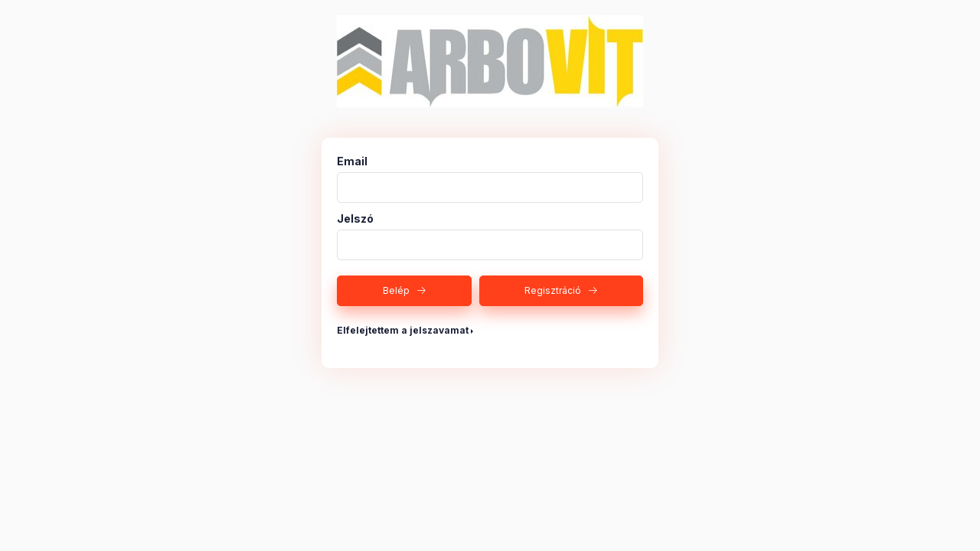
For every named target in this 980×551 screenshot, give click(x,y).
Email (352, 161)
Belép (396, 290)
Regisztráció (553, 290)
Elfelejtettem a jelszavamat (403, 330)
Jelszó (355, 219)
